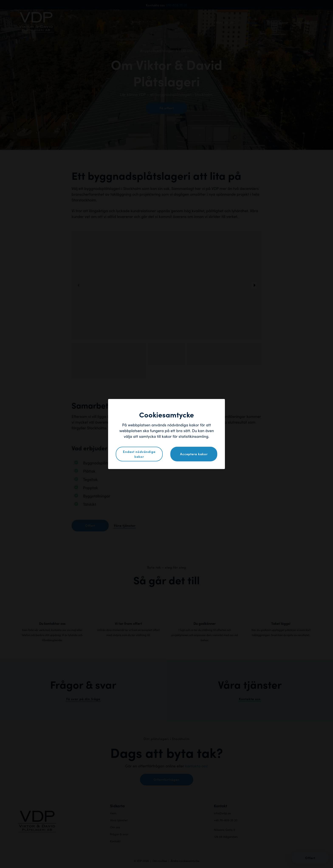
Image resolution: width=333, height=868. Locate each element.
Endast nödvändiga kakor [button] (139, 454)
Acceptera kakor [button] (194, 454)
